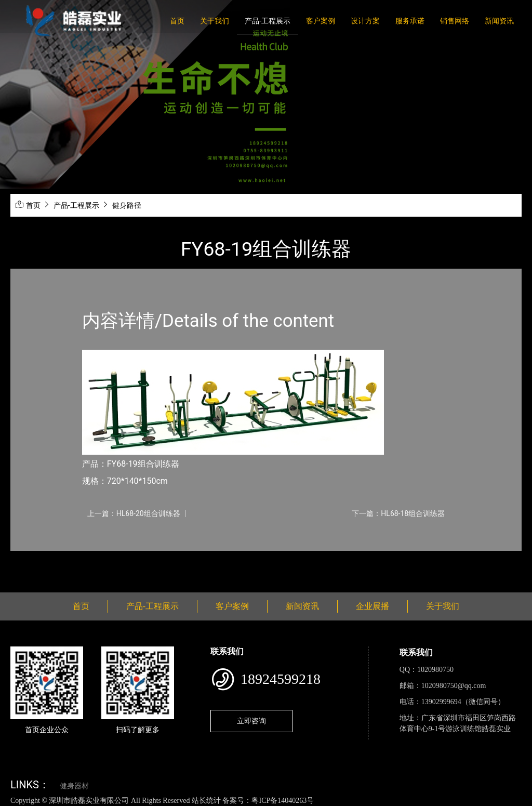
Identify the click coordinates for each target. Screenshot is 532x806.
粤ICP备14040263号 (283, 801)
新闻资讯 (499, 21)
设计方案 (365, 21)
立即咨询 (251, 721)
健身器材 (74, 786)
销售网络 (455, 21)
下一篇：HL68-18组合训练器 (398, 513)
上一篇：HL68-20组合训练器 (134, 513)
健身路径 (127, 205)
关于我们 (215, 21)
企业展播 (373, 606)
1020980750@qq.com (454, 686)
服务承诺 (410, 21)
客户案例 (321, 21)
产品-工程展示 (268, 21)
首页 (177, 21)
